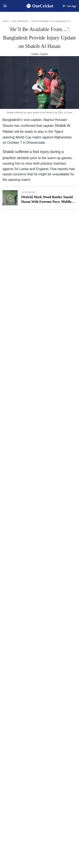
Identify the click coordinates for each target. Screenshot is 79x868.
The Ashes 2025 (54, 713)
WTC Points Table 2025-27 (21, 687)
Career (9, 807)
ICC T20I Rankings (17, 680)
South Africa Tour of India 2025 (59, 720)
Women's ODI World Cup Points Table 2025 (22, 647)
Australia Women (15, 767)
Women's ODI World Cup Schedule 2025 (22, 633)
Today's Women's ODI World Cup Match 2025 (22, 653)
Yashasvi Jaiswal (55, 647)
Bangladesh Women (17, 774)
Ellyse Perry (52, 687)
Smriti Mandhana (55, 674)
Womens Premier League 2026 (59, 734)
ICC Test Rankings (16, 667)
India (8, 713)
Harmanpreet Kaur (56, 680)
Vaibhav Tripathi (39, 54)
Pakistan (10, 727)
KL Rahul (50, 660)
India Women (13, 747)
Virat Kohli (51, 633)
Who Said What (20, 21)
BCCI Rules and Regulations (22, 694)
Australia (10, 720)
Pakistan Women (15, 761)
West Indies (12, 740)
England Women (15, 754)
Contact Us (12, 800)
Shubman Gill (53, 640)
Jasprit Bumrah (54, 653)
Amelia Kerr (52, 694)
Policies (10, 821)
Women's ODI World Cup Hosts (22, 660)
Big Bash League (55, 727)
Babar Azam (52, 667)
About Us (11, 794)
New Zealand (13, 734)
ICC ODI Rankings (16, 674)
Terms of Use (13, 814)
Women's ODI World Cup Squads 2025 (22, 640)
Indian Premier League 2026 (59, 740)
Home (6, 21)
